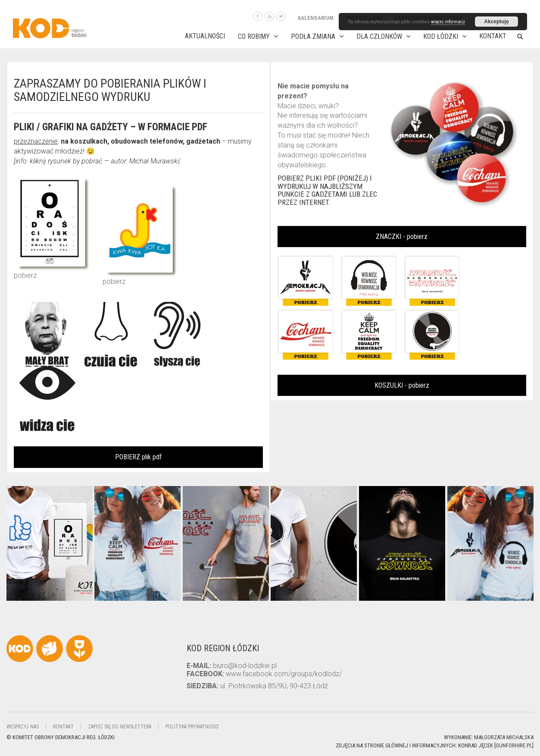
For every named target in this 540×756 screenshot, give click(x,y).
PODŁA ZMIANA (313, 36)
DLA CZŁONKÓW (379, 36)
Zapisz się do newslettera (120, 727)
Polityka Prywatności (192, 727)
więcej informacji (448, 22)
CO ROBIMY (254, 36)
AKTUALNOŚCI (205, 36)
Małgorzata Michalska (504, 737)
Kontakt (493, 36)
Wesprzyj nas (23, 727)
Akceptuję (496, 22)
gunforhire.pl (514, 745)
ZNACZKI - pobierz (402, 237)
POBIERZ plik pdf (138, 457)
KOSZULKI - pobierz (402, 385)
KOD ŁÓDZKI (441, 36)
